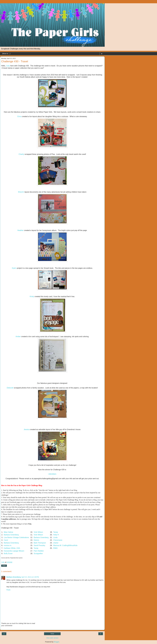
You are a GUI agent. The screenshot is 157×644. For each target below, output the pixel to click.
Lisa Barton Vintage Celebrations (16, 537)
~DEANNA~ (52, 474)
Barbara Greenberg (11, 535)
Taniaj (56, 532)
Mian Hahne (8, 532)
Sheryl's (21, 192)
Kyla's (14, 268)
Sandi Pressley (39, 545)
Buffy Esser (8, 554)
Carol (6, 540)
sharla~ (56, 543)
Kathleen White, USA (12, 548)
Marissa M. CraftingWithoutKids (65, 545)
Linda (55, 537)
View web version (52, 638)
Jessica (27, 429)
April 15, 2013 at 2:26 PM (30, 577)
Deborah (10, 388)
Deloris (36, 540)
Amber (18, 337)
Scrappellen (38, 554)
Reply (8, 590)
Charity (21, 154)
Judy (8, 66)
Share (4, 566)
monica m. (8, 545)
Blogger (57, 642)
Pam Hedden (39, 551)
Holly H (56, 535)
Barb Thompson (40, 543)
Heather (20, 230)
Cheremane (58, 540)
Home (52, 634)
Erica (19, 116)
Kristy (32, 296)
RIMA (55, 548)
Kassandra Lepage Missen (14, 551)
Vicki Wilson (38, 532)
